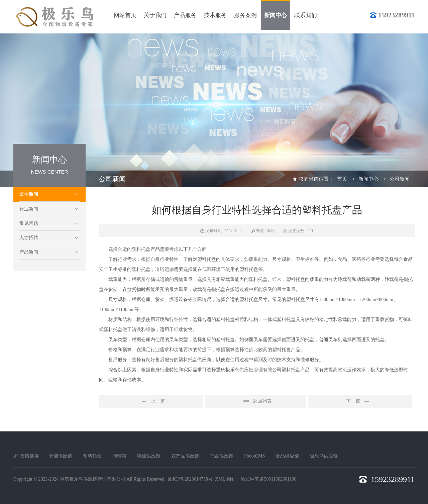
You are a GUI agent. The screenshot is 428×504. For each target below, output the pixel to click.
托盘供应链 (222, 456)
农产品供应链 (185, 456)
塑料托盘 (92, 456)
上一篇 (151, 402)
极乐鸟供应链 (324, 456)
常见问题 (29, 223)
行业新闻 (29, 209)
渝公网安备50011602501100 (269, 479)
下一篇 (360, 402)
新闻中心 (368, 179)
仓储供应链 (61, 456)
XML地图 (225, 479)
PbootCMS (254, 456)
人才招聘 (29, 238)
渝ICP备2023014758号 (190, 479)
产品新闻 (29, 252)
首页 (342, 179)
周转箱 (119, 456)
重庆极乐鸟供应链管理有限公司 (93, 479)
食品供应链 (287, 456)
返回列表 (255, 402)
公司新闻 (29, 194)
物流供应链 (149, 456)
